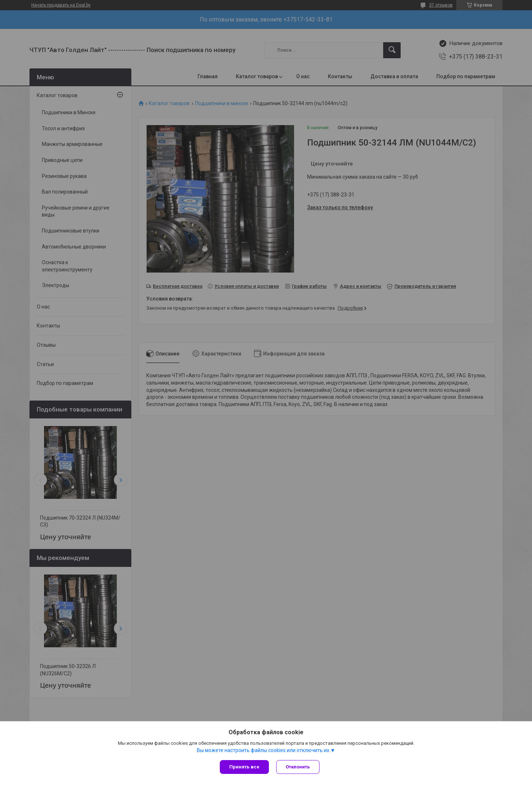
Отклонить (298, 767)
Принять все (244, 767)
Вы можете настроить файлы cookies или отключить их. (264, 750)
